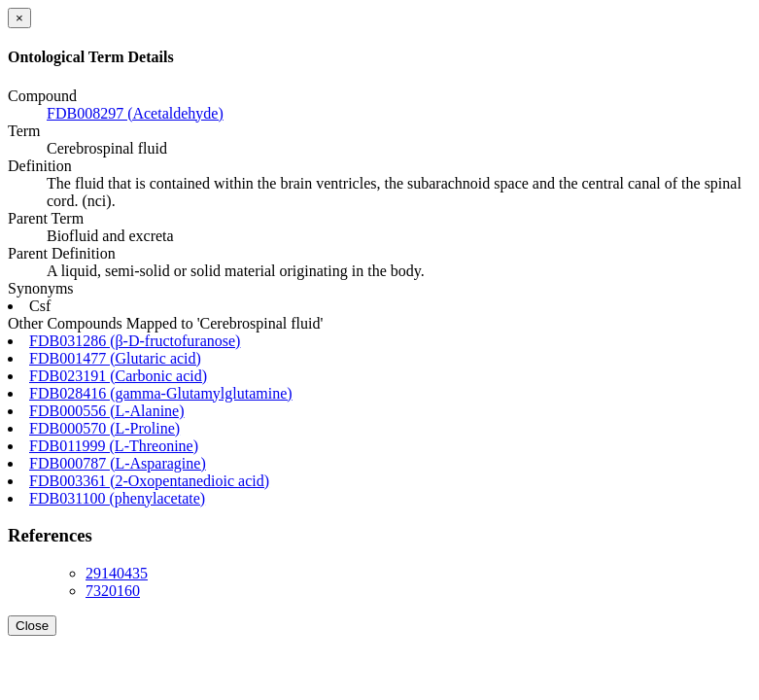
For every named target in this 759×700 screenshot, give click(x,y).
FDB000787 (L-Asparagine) (118, 463)
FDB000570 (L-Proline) (104, 428)
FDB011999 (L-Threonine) (114, 446)
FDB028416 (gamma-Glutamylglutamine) (161, 393)
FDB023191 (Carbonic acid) (118, 376)
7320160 (113, 591)
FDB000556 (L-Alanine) (107, 411)
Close (32, 626)
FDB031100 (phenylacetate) (117, 498)
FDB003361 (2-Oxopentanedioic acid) (149, 481)
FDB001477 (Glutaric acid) (115, 358)
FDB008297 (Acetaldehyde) (135, 113)
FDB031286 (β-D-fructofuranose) (135, 341)
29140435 (117, 573)
